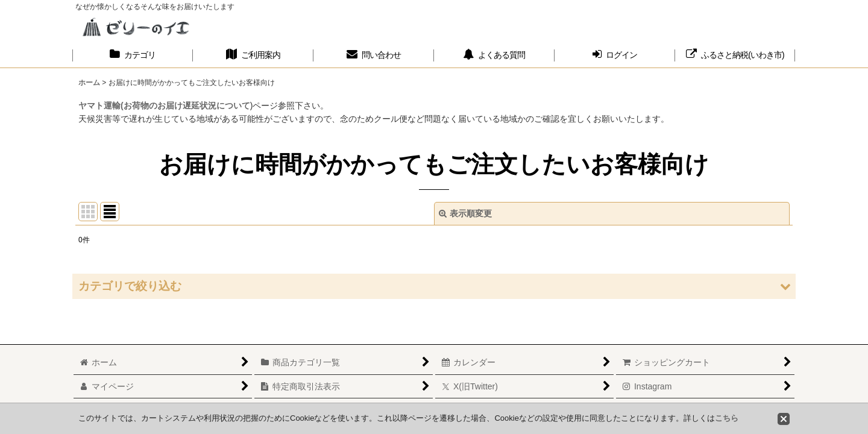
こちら (727, 418)
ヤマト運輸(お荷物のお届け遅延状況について (164, 105)
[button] (434, 286)
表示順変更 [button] (465, 213)
